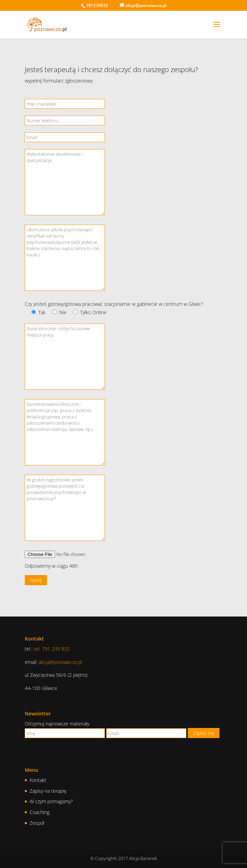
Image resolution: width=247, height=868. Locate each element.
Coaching (40, 812)
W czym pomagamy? (51, 801)
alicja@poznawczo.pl (60, 662)
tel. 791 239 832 (52, 649)
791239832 (97, 5)
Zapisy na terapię (48, 791)
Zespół (37, 823)
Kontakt (38, 780)
